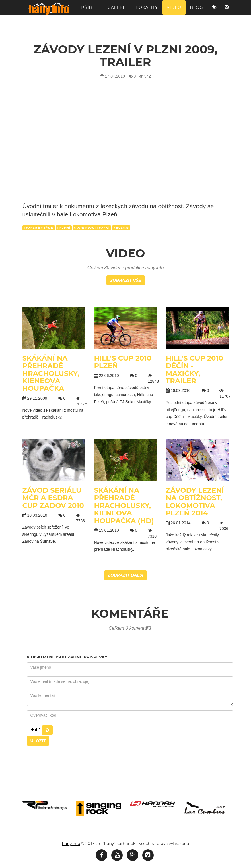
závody (121, 228)
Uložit (38, 741)
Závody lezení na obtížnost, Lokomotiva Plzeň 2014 (195, 502)
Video (174, 10)
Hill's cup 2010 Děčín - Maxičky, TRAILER (195, 370)
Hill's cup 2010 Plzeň (123, 362)
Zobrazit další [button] (126, 575)
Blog (196, 10)
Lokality (147, 10)
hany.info (71, 844)
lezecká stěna (39, 228)
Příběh (90, 10)
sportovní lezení (92, 228)
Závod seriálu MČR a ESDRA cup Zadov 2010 (53, 498)
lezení (64, 228)
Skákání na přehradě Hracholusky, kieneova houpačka (51, 373)
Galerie (117, 10)
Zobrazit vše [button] (126, 280)
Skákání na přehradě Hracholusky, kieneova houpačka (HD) (124, 505)
